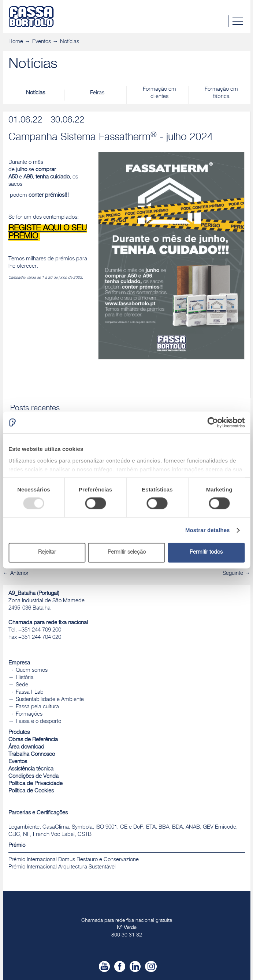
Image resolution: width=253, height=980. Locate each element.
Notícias (70, 42)
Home (16, 42)
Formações (29, 714)
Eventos (42, 42)
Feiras (97, 93)
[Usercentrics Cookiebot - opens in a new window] (213, 422)
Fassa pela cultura (37, 707)
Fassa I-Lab (30, 692)
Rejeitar (47, 553)
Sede (22, 685)
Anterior (19, 574)
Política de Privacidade (36, 784)
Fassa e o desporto (38, 722)
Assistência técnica (31, 769)
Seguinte (233, 574)
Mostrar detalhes (208, 530)
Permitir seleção (127, 553)
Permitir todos (206, 553)
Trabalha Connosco (32, 755)
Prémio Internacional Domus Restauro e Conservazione (74, 860)
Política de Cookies (31, 791)
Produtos (19, 733)
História (25, 678)
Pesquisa (222, 21)
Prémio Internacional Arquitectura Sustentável (62, 867)
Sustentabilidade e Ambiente (50, 700)
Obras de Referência (33, 740)
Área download (26, 747)
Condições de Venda (34, 777)
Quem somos (32, 670)
